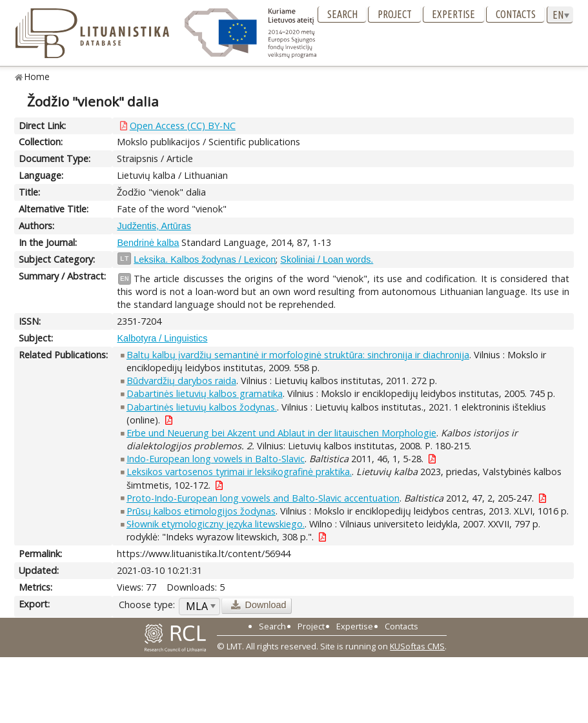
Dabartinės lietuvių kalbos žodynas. (202, 407)
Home (37, 76)
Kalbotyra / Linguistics (162, 338)
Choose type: (147, 605)
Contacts (516, 14)
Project (395, 14)
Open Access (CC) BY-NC (183, 126)
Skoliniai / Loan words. (327, 260)
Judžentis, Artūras (154, 226)
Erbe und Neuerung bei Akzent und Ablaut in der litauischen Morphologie (281, 433)
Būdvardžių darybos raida (181, 381)
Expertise (453, 14)
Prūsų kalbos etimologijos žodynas (201, 511)
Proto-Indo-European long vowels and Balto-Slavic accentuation (263, 498)
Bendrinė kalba (148, 243)
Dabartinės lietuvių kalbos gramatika (205, 393)
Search (342, 14)
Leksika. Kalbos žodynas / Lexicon (205, 260)
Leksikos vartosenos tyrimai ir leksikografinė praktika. (239, 472)
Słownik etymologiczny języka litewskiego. (216, 524)
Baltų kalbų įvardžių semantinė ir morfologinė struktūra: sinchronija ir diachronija (298, 355)
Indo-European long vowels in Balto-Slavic (216, 459)
